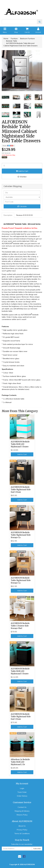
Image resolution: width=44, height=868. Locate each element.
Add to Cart (22, 171)
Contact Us (22, 807)
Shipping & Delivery (22, 811)
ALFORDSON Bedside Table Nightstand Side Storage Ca (21, 535)
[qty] (22, 193)
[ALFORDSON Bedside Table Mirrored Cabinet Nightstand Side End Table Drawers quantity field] (22, 165)
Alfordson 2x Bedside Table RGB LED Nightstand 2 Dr (20, 762)
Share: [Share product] (8, 146)
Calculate (22, 206)
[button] (22, 177)
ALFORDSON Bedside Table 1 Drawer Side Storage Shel (20, 626)
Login (22, 788)
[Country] (22, 197)
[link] (24, 856)
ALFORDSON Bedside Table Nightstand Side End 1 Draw (21, 490)
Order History (22, 796)
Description (8, 215)
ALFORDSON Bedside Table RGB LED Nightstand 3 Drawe (20, 444)
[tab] (8, 215)
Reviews (24, 215)
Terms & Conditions (22, 834)
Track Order (22, 792)
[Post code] (22, 202)
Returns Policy (22, 815)
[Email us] (20, 856)
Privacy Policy (22, 830)
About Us (22, 826)
